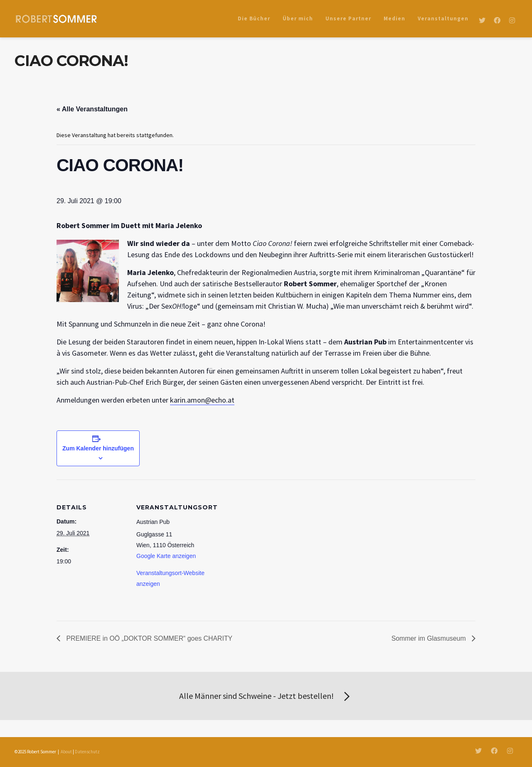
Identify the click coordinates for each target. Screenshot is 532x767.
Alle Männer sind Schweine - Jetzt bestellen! (266, 697)
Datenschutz (87, 752)
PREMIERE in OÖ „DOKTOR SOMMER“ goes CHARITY (149, 638)
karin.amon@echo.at (202, 400)
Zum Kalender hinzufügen (98, 448)
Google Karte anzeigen (166, 556)
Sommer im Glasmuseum (429, 638)
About (66, 752)
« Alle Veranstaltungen (92, 109)
